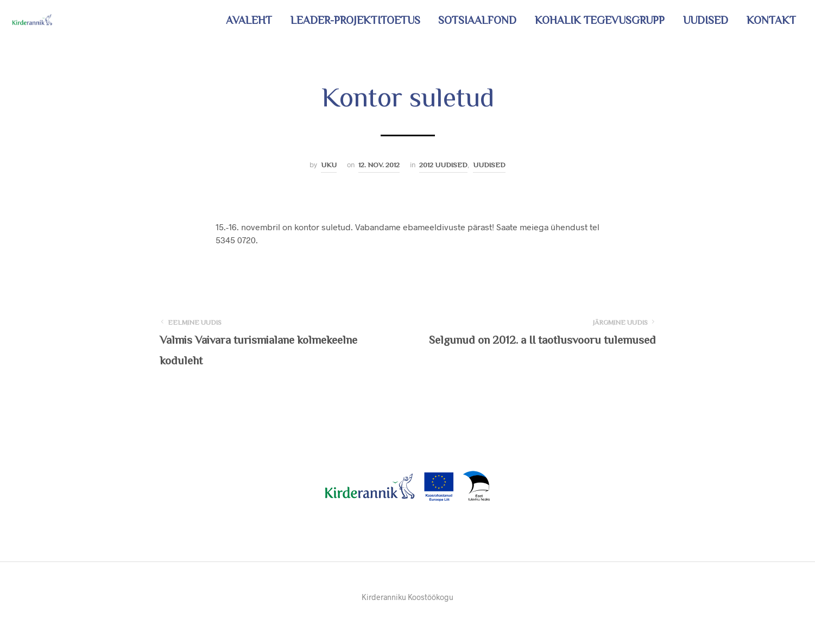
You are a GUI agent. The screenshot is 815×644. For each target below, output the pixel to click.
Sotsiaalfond (477, 20)
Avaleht (249, 20)
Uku (329, 165)
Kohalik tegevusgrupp (600, 20)
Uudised (706, 20)
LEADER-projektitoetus (355, 20)
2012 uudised (443, 165)
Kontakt (771, 20)
